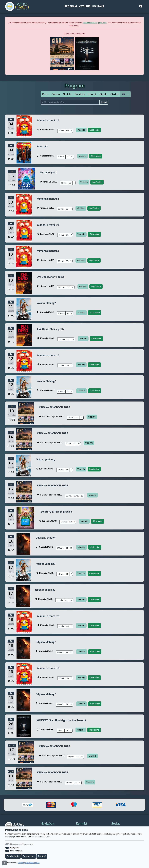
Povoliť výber (29, 856)
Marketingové (16, 851)
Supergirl (42, 147)
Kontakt (98, 6)
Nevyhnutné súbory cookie (22, 844)
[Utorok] (92, 94)
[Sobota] (56, 94)
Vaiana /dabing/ (46, 303)
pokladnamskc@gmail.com (95, 23)
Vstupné (85, 6)
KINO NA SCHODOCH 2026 (55, 407)
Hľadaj (104, 102)
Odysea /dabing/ (45, 590)
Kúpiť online (94, 130)
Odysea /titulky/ (46, 538)
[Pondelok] (80, 94)
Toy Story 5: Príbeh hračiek (56, 512)
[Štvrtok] (115, 94)
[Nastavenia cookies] (5, 863)
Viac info (81, 130)
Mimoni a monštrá (48, 120)
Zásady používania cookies (29, 863)
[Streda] (103, 94)
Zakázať (42, 856)
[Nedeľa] (67, 94)
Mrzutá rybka (48, 173)
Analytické (15, 848)
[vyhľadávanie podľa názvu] (70, 102)
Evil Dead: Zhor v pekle (51, 277)
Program (71, 6)
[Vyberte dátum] (126, 94)
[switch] (7, 848)
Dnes (45, 94)
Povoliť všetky (13, 856)
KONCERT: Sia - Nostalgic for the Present (61, 720)
